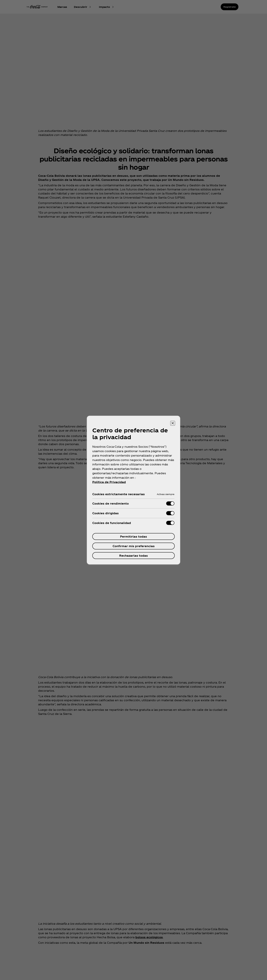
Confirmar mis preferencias (134, 546)
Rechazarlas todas (133, 555)
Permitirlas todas (133, 536)
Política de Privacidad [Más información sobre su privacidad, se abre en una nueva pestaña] (109, 482)
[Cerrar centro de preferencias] (173, 423)
